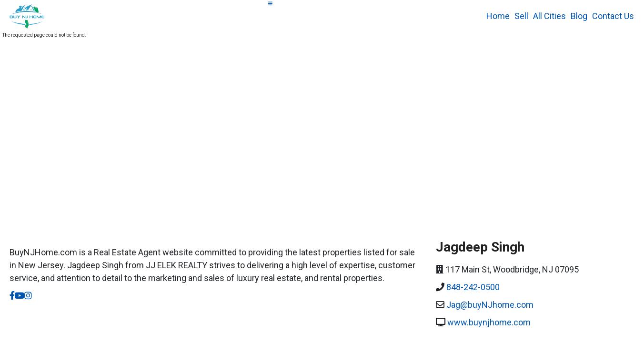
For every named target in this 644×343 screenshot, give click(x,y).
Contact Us (613, 16)
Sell (521, 16)
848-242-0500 (473, 287)
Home (498, 16)
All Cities (549, 16)
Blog (579, 16)
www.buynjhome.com (489, 322)
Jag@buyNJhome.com (490, 305)
